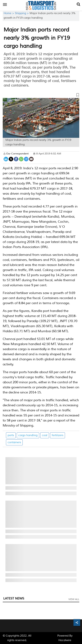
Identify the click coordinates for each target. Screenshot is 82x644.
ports (11, 435)
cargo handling (28, 435)
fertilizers (58, 435)
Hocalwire (65, 640)
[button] (41, 96)
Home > (9, 13)
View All (74, 599)
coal (45, 435)
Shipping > (22, 13)
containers (14, 442)
